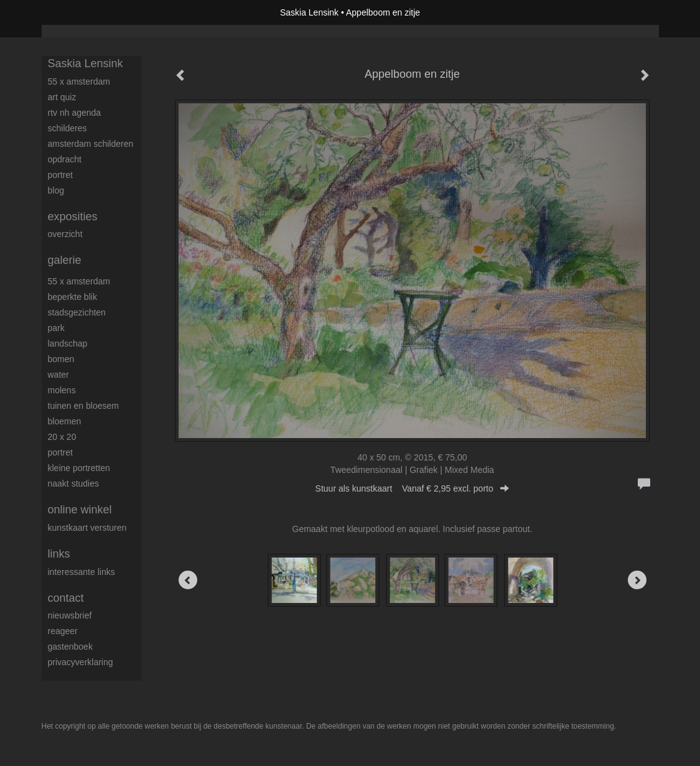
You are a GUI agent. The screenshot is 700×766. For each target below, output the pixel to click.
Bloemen (65, 421)
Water (58, 375)
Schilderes (68, 128)
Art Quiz (62, 97)
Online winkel (80, 510)
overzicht (65, 234)
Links (59, 554)
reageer (63, 631)
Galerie (65, 260)
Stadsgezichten (77, 312)
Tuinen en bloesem (83, 406)
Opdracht (65, 159)
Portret (60, 175)
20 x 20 (62, 437)
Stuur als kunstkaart (413, 488)
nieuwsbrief (70, 615)
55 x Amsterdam (79, 82)
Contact (66, 598)
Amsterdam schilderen (91, 144)
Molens (62, 390)
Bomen (61, 359)
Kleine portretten (79, 468)
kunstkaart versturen (87, 528)
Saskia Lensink (309, 12)
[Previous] (188, 580)
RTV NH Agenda (75, 113)
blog (56, 190)
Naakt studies (74, 483)
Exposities (73, 217)
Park (56, 328)
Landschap (68, 343)
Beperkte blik (72, 297)
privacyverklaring (81, 662)
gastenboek (70, 647)
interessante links (82, 572)
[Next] (637, 580)
